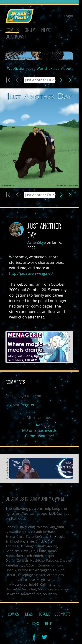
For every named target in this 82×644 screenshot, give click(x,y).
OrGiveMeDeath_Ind (21, 589)
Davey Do (28, 551)
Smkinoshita (15, 541)
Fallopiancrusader (32, 575)
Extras (54, 68)
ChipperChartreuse (20, 580)
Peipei (49, 556)
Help (49, 624)
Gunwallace (14, 532)
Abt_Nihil (57, 527)
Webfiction (16, 68)
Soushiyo (50, 594)
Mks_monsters (49, 589)
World (42, 68)
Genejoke (13, 551)
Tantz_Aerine (47, 546)
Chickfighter (45, 541)
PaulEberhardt (45, 532)
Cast (31, 68)
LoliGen (59, 570)
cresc (29, 532)
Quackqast (16, 37)
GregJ (65, 589)
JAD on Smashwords (39, 430)
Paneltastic (14, 565)
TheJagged (44, 570)
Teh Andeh (35, 556)
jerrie (30, 541)
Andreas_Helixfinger (21, 546)
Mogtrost (43, 580)
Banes (10, 527)
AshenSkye (37, 242)
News (46, 30)
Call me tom (49, 584)
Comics (12, 30)
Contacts (64, 614)
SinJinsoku (58, 537)
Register (28, 405)
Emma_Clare (15, 537)
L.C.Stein (30, 565)
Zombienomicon (51, 565)
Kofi (39, 425)
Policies (33, 624)
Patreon (18, 518)
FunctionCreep (37, 537)
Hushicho (37, 560)
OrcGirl (11, 575)
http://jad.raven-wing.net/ (31, 273)
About (66, 68)
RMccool (42, 527)
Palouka (52, 560)
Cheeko (65, 560)
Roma (52, 551)
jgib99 (34, 584)
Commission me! (39, 436)
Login (68, 16)
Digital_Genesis (17, 560)
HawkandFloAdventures (23, 594)
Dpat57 (11, 570)
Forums (30, 30)
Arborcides (55, 575)
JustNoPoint (25, 527)
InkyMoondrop (17, 584)
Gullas (42, 551)
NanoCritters (15, 556)
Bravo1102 (26, 570)
